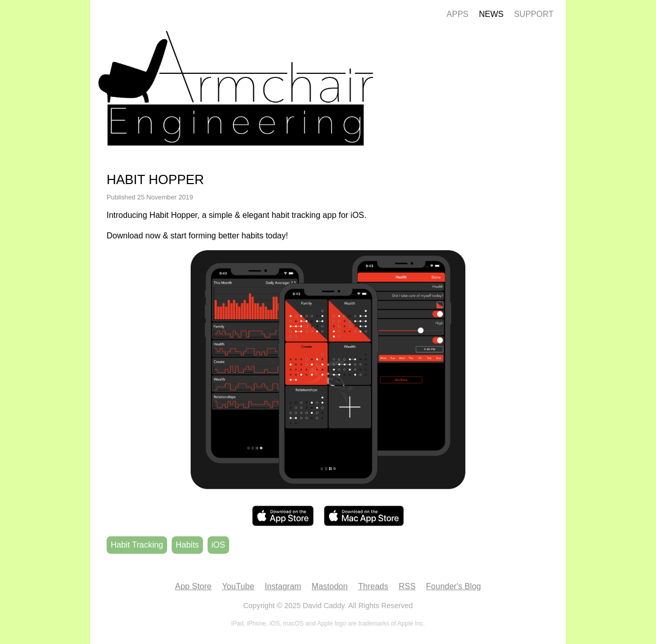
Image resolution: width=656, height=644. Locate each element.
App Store (193, 586)
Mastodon (330, 586)
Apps (457, 14)
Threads (373, 586)
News (491, 14)
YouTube (238, 586)
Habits (187, 545)
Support (534, 14)
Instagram (283, 586)
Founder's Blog (453, 586)
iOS (219, 545)
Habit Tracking (137, 545)
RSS (407, 586)
